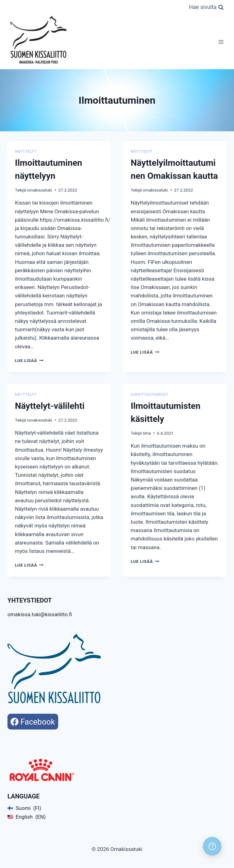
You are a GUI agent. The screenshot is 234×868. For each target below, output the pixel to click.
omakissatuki (40, 190)
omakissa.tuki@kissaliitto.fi (40, 614)
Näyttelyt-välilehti (50, 406)
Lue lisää (29, 360)
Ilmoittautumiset (150, 395)
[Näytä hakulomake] (206, 7)
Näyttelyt (26, 151)
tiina (147, 433)
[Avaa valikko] (221, 42)
